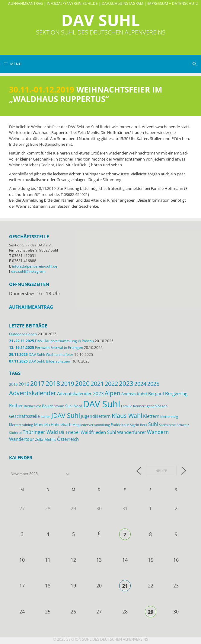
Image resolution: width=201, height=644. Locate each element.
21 (125, 586)
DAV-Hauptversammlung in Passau (51, 341)
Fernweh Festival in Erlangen (46, 347)
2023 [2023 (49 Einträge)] (126, 383)
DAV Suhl (101, 20)
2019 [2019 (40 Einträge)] (68, 384)
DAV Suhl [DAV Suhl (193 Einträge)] (102, 404)
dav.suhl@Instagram (123, 3)
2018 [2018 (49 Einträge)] (53, 383)
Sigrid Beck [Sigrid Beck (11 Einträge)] (139, 425)
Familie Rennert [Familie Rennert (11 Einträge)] (133, 406)
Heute (161, 471)
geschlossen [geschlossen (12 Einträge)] (157, 406)
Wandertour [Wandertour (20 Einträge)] (22, 439)
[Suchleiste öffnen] (195, 64)
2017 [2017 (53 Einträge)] (37, 383)
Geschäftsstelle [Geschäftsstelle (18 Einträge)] (24, 416)
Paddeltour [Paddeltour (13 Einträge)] (120, 425)
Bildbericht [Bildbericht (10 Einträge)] (32, 406)
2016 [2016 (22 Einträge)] (24, 384)
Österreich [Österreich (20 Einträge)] (68, 439)
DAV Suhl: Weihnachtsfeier (41, 354)
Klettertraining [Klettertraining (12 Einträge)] (21, 424)
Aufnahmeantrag (26, 3)
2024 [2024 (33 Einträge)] (140, 384)
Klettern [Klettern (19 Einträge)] (151, 416)
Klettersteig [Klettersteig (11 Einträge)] (169, 416)
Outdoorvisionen (23, 334)
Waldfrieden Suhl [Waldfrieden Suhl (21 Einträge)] (98, 432)
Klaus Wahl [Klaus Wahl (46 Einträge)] (127, 416)
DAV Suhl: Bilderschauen (40, 361)
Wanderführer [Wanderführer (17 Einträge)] (132, 432)
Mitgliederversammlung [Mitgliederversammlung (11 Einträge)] (91, 425)
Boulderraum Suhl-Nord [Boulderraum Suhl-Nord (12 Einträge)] (62, 406)
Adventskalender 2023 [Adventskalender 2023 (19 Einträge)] (80, 393)
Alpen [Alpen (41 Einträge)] (113, 393)
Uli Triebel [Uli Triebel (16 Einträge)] (69, 432)
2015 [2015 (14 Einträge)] (13, 384)
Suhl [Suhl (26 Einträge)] (153, 424)
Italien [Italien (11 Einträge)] (46, 416)
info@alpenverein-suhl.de (72, 3)
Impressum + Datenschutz (173, 3)
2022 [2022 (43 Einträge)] (111, 384)
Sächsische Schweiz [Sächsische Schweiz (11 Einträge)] (174, 425)
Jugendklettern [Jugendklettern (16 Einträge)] (96, 416)
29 (151, 612)
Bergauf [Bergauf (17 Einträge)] (156, 394)
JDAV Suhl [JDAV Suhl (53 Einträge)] (66, 415)
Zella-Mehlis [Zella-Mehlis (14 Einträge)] (46, 439)
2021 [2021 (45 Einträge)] (97, 384)
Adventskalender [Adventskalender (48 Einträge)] (33, 393)
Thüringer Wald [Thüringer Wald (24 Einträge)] (40, 432)
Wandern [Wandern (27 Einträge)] (158, 432)
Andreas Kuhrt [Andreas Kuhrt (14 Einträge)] (134, 394)
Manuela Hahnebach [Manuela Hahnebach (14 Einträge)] (53, 424)
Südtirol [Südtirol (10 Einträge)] (15, 433)
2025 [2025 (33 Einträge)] (153, 384)
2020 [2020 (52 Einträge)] (82, 383)
